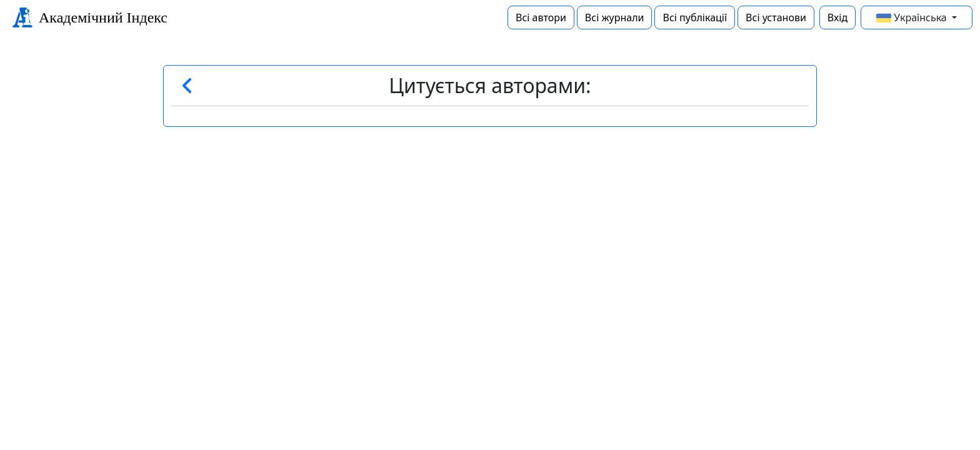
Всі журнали (615, 17)
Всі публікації (695, 17)
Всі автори (541, 17)
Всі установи (776, 17)
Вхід (837, 17)
